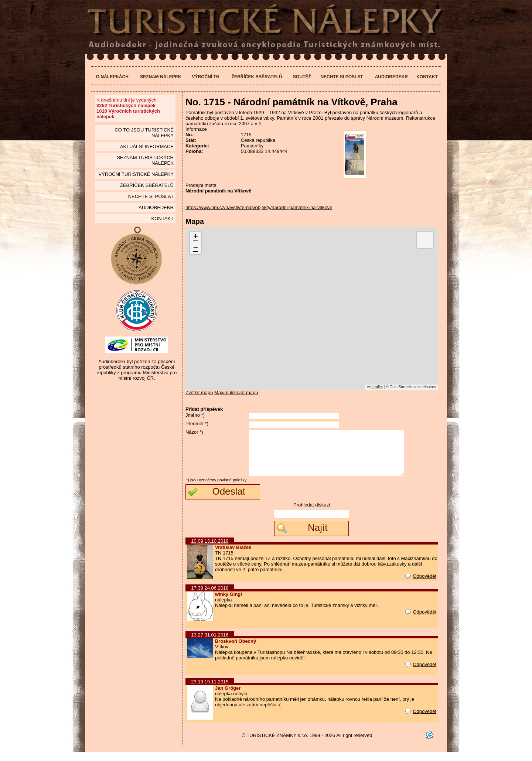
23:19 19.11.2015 (210, 691)
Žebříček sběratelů (257, 77)
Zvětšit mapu (199, 393)
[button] (195, 237)
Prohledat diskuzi (312, 514)
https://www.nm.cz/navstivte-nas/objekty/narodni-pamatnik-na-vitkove (259, 207)
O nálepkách (112, 77)
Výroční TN (206, 77)
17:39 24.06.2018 (210, 597)
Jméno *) (195, 415)
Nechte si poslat (342, 77)
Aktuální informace (147, 146)
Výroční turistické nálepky (136, 174)
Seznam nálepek (161, 77)
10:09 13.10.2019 (210, 550)
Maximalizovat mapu (236, 393)
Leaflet (375, 387)
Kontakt (427, 77)
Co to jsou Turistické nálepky (144, 133)
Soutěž (302, 77)
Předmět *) (197, 424)
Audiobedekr (391, 77)
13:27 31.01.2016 (210, 644)
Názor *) (194, 432)
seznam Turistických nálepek (145, 160)
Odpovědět (421, 585)
